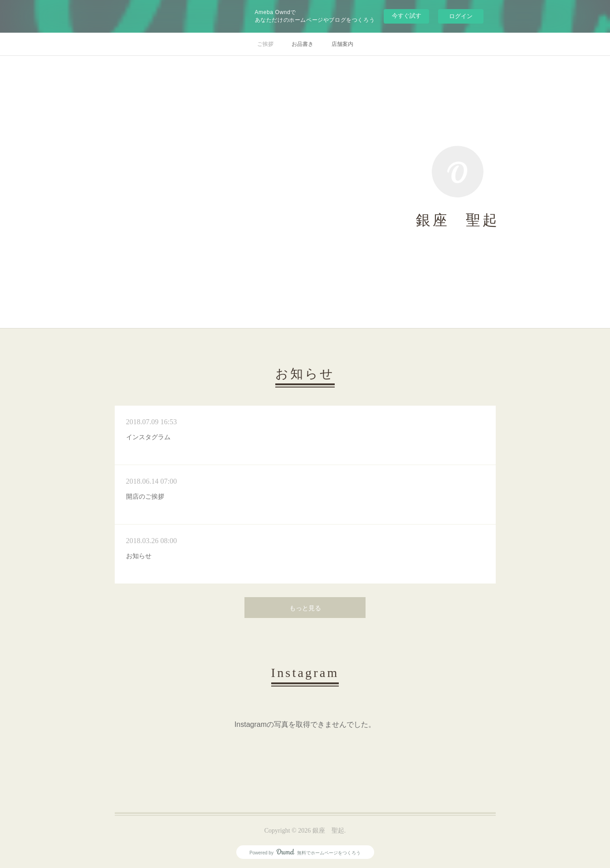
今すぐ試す (407, 16)
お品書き (303, 44)
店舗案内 (342, 44)
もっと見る (305, 608)
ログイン (461, 16)
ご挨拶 (265, 44)
